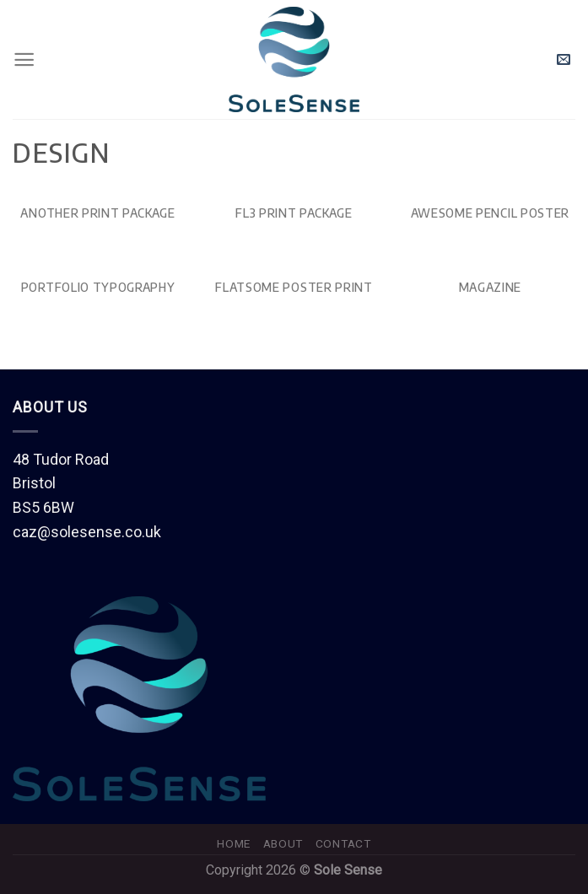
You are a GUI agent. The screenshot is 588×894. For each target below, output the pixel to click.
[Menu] (24, 59)
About (283, 843)
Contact (343, 843)
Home (234, 843)
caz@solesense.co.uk (87, 532)
